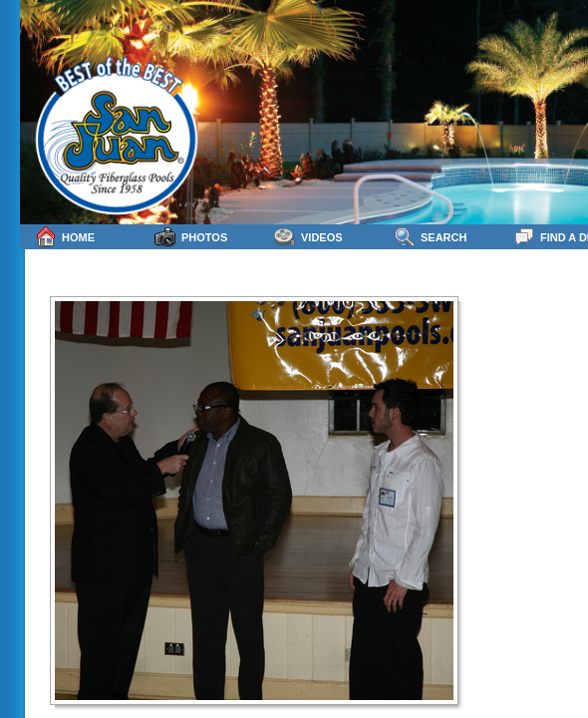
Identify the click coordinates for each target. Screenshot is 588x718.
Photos (191, 237)
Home (65, 237)
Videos (308, 237)
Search (430, 237)
